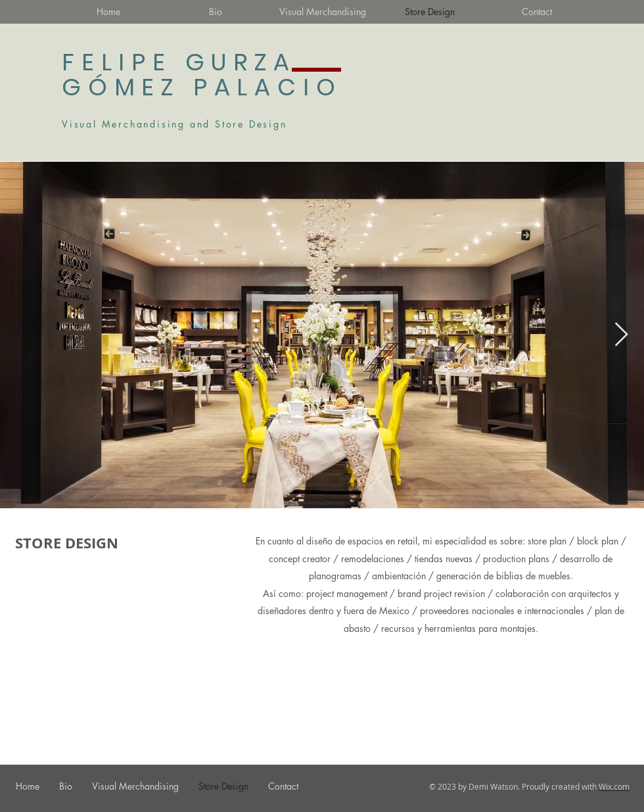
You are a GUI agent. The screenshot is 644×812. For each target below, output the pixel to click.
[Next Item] (621, 335)
